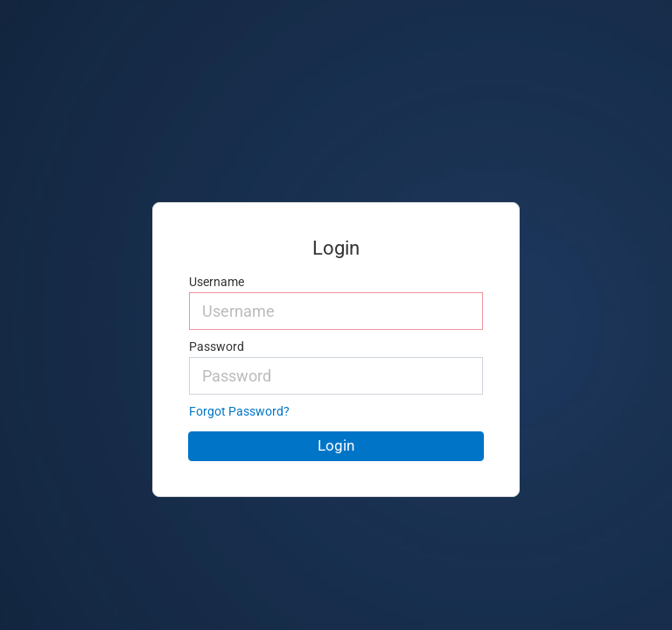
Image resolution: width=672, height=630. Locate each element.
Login (336, 445)
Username (217, 282)
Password (217, 347)
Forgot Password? (239, 412)
